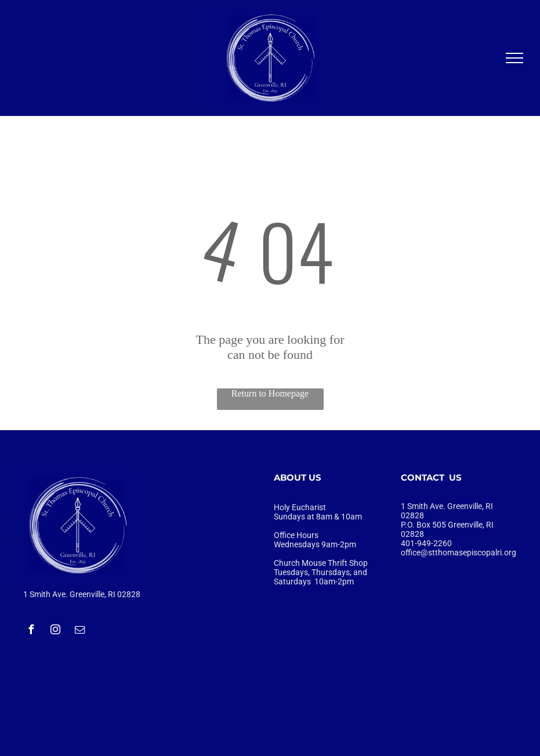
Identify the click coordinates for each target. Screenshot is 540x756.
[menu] (514, 58)
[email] (79, 631)
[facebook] (31, 631)
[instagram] (55, 631)
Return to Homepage (270, 393)
